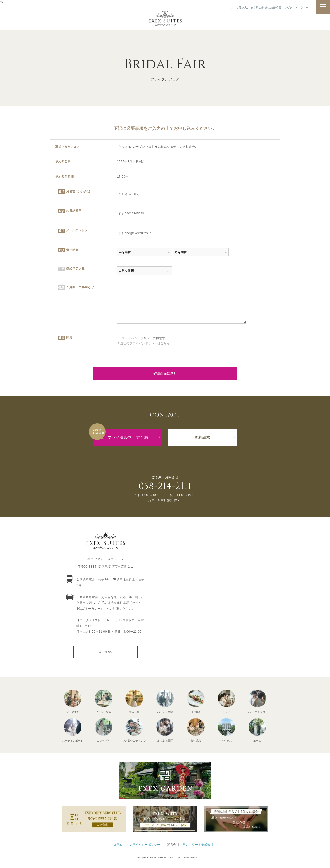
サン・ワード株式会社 (198, 845)
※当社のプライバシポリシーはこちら (143, 343)
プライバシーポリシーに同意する (143, 338)
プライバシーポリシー (145, 845)
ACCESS (106, 652)
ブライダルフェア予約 (128, 437)
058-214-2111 (165, 486)
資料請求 (202, 437)
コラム (118, 845)
